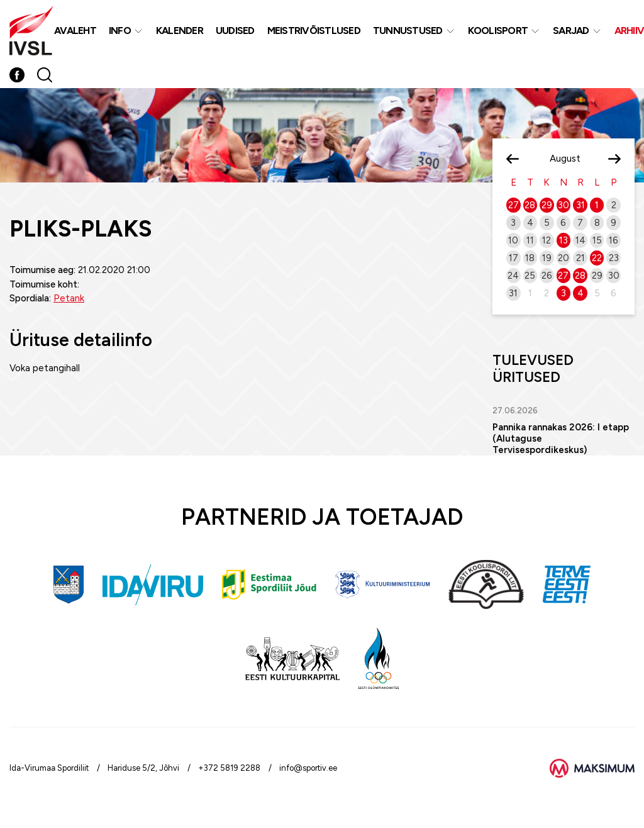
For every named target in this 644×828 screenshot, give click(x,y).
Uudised (235, 31)
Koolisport (498, 31)
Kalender (180, 31)
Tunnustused (408, 31)
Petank (69, 298)
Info (120, 31)
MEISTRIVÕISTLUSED (314, 31)
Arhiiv (630, 31)
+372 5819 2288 (229, 768)
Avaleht (75, 31)
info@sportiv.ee (308, 768)
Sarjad (571, 31)
